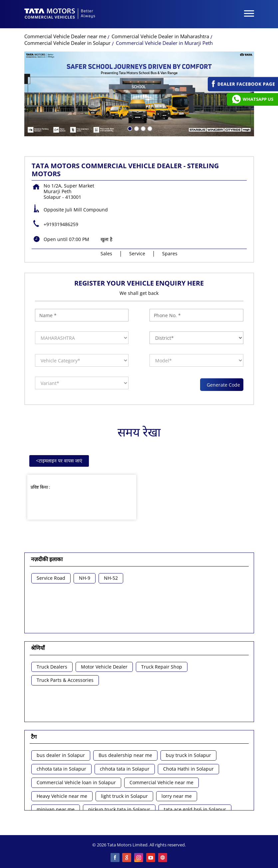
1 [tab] (129, 128)
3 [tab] (142, 128)
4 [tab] (149, 128)
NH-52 (111, 578)
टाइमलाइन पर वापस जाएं (59, 461)
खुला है (106, 239)
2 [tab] (136, 128)
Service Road (51, 578)
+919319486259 (61, 224)
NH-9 (85, 578)
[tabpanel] (139, 94)
